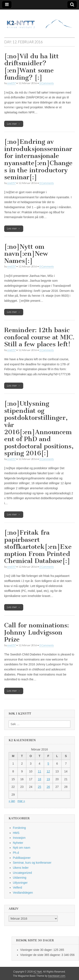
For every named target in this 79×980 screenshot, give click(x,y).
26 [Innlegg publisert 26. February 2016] (48, 787)
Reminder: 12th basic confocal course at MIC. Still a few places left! (39, 337)
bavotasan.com (57, 976)
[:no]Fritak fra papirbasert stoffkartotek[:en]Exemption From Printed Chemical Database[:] (38, 547)
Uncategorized (22, 873)
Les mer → (14, 124)
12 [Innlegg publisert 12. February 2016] (48, 771)
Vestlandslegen (23, 893)
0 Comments (47, 83)
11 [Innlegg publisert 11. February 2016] (40, 771)
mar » (21, 801)
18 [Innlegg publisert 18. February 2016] (40, 779)
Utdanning (20, 878)
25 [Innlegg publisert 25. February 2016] (40, 787)
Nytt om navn (21, 848)
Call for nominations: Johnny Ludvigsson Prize (37, 632)
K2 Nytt (38, 972)
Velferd (17, 888)
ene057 (12, 83)
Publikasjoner (22, 858)
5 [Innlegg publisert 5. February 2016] (48, 764)
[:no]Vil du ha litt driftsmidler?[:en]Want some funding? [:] (31, 67)
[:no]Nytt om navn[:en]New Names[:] (26, 254)
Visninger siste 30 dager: (37, 950)
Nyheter (18, 843)
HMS (16, 833)
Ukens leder (21, 868)
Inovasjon (19, 838)
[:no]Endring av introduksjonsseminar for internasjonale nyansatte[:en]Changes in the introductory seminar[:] (38, 159)
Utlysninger (20, 883)
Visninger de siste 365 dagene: (41, 955)
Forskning (19, 828)
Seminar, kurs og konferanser (32, 863)
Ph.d (16, 853)
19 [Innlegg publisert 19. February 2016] (48, 779)
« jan (12, 801)
